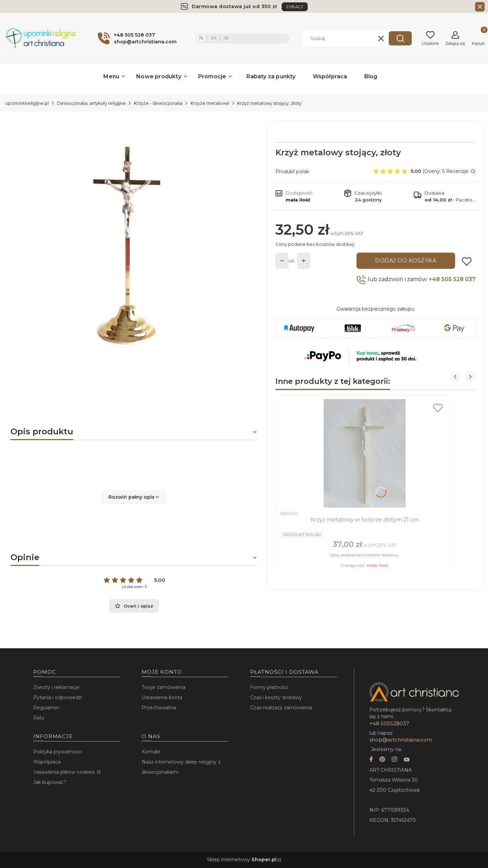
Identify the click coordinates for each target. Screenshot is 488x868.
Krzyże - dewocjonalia (158, 103)
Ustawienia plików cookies (65, 772)
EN (214, 38)
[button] (400, 38)
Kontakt (151, 752)
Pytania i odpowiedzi (58, 697)
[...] (128, 243)
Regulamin (46, 708)
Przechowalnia (159, 708)
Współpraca (47, 762)
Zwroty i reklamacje (56, 687)
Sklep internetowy (242, 860)
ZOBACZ (295, 7)
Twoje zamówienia (164, 687)
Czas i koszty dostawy (276, 697)
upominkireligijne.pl (27, 103)
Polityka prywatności (58, 752)
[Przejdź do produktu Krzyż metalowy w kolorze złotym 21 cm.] (365, 453)
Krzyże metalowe (210, 103)
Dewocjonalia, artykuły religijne (91, 103)
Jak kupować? (50, 782)
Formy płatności (269, 687)
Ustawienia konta (162, 697)
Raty (39, 718)
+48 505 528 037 (452, 279)
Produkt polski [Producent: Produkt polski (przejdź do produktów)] (292, 172)
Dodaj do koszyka (406, 261)
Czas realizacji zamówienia (281, 708)
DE (226, 38)
